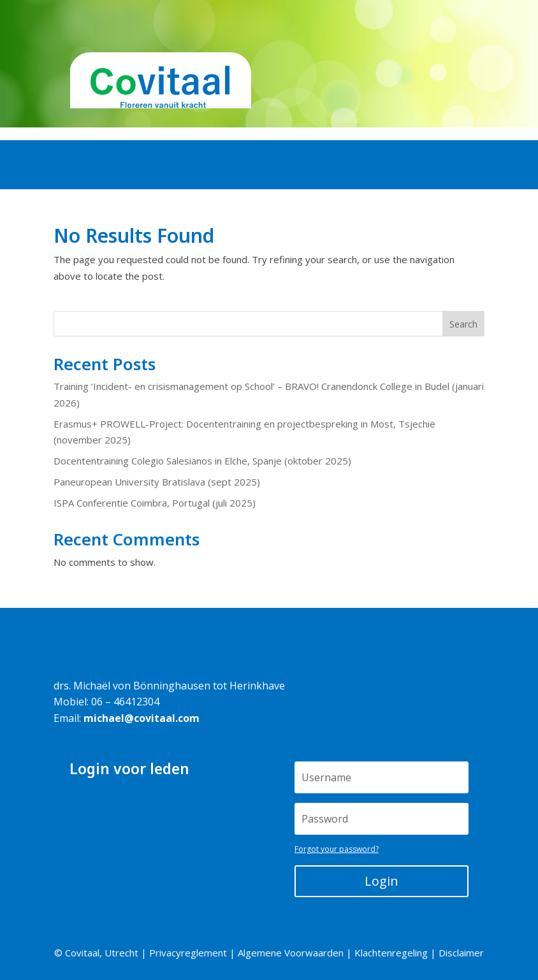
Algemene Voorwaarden (291, 953)
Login (382, 881)
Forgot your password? (337, 849)
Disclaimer (461, 953)
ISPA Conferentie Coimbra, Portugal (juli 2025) (155, 503)
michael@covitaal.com (142, 718)
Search (463, 324)
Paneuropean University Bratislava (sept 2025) (157, 482)
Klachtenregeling (391, 953)
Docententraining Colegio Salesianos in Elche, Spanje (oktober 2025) (202, 461)
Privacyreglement (188, 953)
